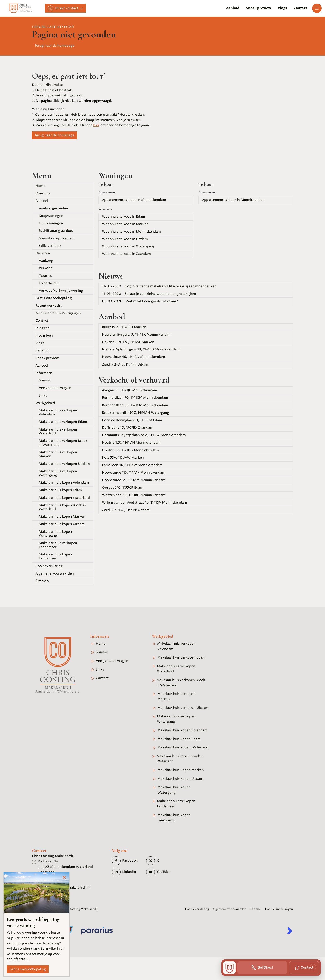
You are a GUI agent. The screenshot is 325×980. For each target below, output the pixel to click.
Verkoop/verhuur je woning (61, 291)
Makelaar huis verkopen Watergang (58, 473)
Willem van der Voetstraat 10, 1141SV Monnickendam (144, 503)
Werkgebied (45, 403)
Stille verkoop (50, 246)
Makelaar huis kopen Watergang (55, 534)
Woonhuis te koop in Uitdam (125, 239)
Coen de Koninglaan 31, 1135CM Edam (132, 420)
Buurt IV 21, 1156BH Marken (124, 327)
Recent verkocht (49, 306)
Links (43, 396)
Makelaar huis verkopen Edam (63, 422)
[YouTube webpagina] (162, 872)
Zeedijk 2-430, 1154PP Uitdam (126, 510)
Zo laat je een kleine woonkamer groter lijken (149, 294)
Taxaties (45, 276)
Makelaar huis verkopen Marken (58, 454)
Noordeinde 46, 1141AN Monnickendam (133, 357)
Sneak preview (47, 358)
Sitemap (42, 581)
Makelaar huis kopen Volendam (64, 483)
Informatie (44, 373)
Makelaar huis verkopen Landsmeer (58, 545)
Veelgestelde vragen (55, 388)
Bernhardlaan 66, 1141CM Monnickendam (135, 405)
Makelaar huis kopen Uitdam (62, 524)
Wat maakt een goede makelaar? (140, 301)
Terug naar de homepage (55, 46)
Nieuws (45, 380)
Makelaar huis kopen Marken (62, 517)
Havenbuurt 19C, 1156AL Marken (128, 342)
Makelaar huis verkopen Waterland (58, 431)
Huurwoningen (51, 223)
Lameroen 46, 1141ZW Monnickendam (132, 465)
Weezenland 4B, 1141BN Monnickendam (134, 495)
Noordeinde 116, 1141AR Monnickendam (134, 473)
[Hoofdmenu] (317, 8)
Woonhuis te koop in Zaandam (126, 254)
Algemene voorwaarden (55, 573)
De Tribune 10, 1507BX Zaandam (128, 428)
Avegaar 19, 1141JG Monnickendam (130, 390)
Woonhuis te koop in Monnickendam (131, 232)
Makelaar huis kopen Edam (60, 490)
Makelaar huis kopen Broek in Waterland (62, 507)
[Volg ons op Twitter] (162, 861)
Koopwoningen (51, 216)
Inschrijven (44, 336)
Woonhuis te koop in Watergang (128, 246)
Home (40, 186)
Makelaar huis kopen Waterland (64, 498)
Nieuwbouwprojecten (56, 238)
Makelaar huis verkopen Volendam (58, 412)
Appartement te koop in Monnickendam (134, 200)
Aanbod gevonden (53, 208)
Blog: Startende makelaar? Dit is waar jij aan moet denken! (160, 286)
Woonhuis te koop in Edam (124, 217)
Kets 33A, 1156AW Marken (123, 458)
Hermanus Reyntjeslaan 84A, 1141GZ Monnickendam (144, 435)
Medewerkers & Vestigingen (58, 313)
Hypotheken (49, 283)
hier (96, 125)
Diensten (43, 253)
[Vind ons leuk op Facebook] (128, 861)
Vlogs (40, 343)
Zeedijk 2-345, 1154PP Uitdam (126, 365)
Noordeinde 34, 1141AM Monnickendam (134, 480)
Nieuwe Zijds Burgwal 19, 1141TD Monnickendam (141, 349)
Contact (42, 321)
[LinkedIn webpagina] (128, 872)
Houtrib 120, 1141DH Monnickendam (131, 443)
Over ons (43, 193)
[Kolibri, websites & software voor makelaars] (290, 931)
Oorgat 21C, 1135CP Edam (123, 488)
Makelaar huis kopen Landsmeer (55, 556)
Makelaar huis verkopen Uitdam (64, 464)
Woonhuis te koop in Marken (125, 224)
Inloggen (42, 328)
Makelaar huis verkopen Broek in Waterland (63, 443)
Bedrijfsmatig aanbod (56, 231)
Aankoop (46, 261)
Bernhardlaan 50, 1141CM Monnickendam (135, 398)
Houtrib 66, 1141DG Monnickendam (130, 450)
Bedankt (42, 350)
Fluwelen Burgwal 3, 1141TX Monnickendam (137, 335)
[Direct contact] (65, 8)
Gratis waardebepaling (54, 298)
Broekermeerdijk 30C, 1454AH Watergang (136, 413)
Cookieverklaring (49, 566)
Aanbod (42, 201)
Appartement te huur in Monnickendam (234, 200)
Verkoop (46, 268)
